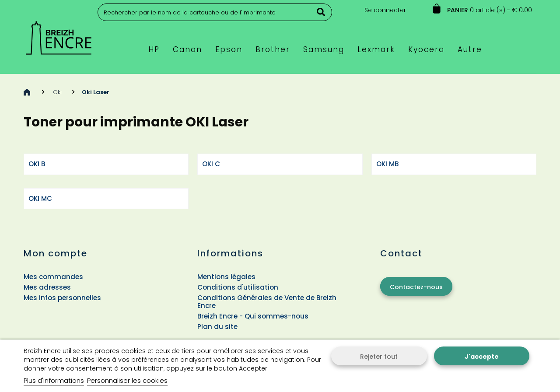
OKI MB (387, 164)
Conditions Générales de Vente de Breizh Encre (267, 302)
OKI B (37, 164)
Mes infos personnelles (62, 298)
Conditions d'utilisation (238, 287)
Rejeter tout (379, 357)
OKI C (211, 164)
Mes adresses (47, 287)
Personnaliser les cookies (127, 380)
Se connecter (385, 10)
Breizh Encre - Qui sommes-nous (253, 316)
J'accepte (482, 357)
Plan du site (217, 327)
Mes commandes (53, 277)
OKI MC (40, 198)
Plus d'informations (54, 380)
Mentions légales (226, 277)
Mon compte (56, 253)
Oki (57, 92)
